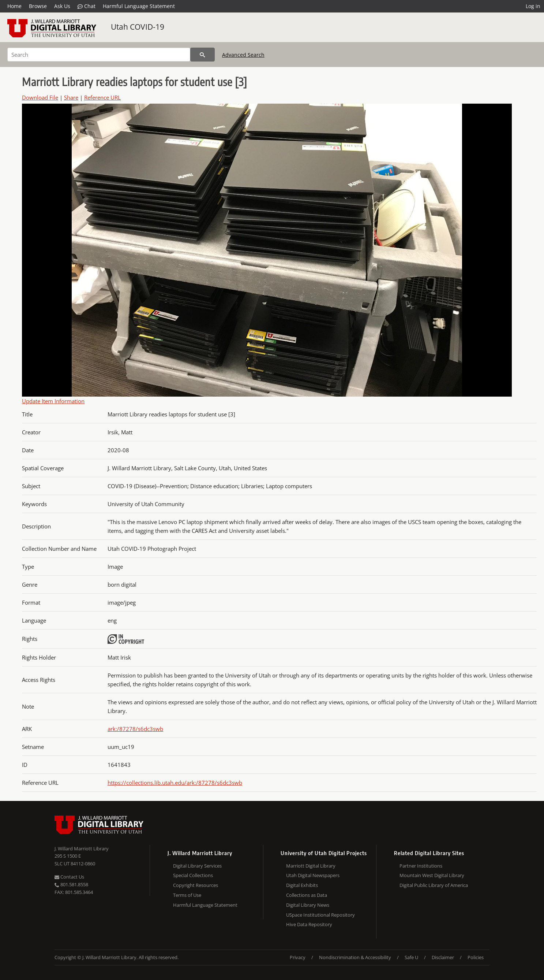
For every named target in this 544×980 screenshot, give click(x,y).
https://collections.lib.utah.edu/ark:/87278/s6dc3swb (175, 783)
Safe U (411, 957)
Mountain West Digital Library (432, 875)
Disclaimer (443, 957)
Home (14, 6)
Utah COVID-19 (138, 27)
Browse (38, 6)
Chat (87, 6)
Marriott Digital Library (311, 866)
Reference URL (102, 97)
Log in (533, 6)
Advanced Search (243, 55)
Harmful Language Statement (139, 6)
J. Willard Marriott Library (82, 849)
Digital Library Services (197, 866)
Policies (476, 957)
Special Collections (193, 875)
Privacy (298, 957)
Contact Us (69, 877)
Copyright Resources (196, 885)
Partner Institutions (421, 866)
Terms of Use (187, 895)
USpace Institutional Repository (320, 915)
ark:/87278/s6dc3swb (135, 729)
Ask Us (62, 6)
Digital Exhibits (302, 885)
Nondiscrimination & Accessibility (355, 957)
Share (71, 97)
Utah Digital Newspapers (313, 875)
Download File (40, 97)
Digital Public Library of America (434, 885)
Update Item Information (53, 401)
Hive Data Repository (309, 924)
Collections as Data (307, 895)
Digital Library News (308, 905)
